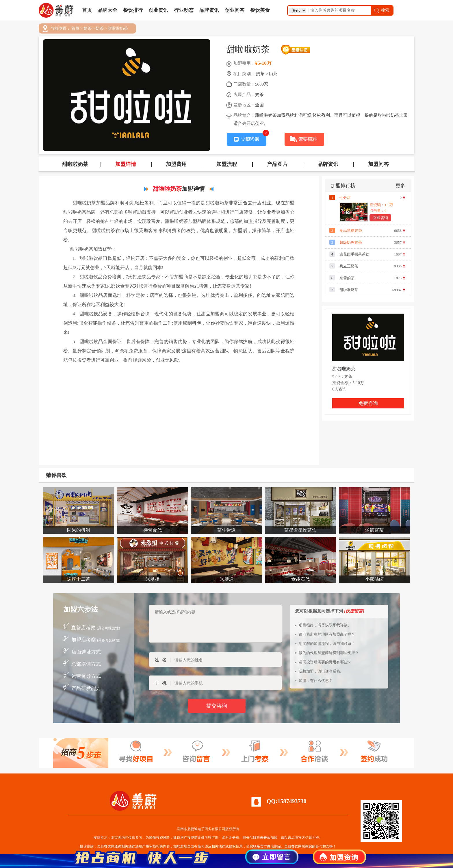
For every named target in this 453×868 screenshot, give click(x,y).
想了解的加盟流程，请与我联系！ (327, 644)
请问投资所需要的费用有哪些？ (325, 662)
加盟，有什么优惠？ (316, 681)
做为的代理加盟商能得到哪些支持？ (329, 653)
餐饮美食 (260, 10)
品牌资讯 (209, 10)
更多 (400, 186)
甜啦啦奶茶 (118, 29)
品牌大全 (107, 10)
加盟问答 (378, 164)
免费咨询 (368, 403)
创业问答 (235, 10)
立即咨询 (380, 218)
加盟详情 (126, 164)
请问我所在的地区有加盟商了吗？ (327, 634)
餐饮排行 (133, 10)
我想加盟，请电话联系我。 (321, 671)
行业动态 (184, 10)
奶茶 (88, 29)
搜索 (381, 10)
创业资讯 (158, 10)
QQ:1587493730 (287, 801)
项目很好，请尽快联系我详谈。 (325, 625)
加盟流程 (227, 164)
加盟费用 (176, 164)
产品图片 (277, 164)
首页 (87, 10)
